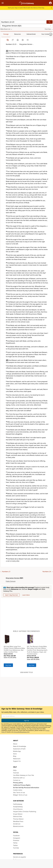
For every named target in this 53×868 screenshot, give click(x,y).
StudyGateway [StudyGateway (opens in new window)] (18, 807)
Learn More (26, 595)
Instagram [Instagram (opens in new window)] (17, 838)
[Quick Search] (23, 22)
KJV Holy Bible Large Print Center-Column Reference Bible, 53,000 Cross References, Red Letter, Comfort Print (14, 649)
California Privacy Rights (22, 785)
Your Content (35, 34)
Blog (15, 756)
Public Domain (11, 581)
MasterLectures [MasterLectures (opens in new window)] (18, 826)
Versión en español (19, 857)
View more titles (26, 672)
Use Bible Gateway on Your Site (24, 775)
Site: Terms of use (19, 793)
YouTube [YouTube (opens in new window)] (16, 848)
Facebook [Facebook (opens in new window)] (16, 836)
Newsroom (17, 759)
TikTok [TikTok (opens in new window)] (15, 843)
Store (15, 754)
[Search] (50, 22)
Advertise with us (19, 778)
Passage (4, 34)
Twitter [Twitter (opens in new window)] (15, 845)
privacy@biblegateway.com (21, 732)
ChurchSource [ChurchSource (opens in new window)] (18, 809)
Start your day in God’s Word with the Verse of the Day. (26, 8)
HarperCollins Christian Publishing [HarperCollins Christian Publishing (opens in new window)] (25, 812)
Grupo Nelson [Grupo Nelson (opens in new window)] (18, 814)
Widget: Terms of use (20, 795)
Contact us (17, 780)
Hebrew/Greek (24, 34)
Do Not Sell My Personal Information (26, 788)
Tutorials (16, 773)
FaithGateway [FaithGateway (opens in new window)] (18, 804)
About (15, 744)
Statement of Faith (19, 749)
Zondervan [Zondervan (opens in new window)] (17, 824)
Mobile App (17, 751)
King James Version (13, 578)
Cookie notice (18, 790)
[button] (50, 3)
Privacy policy (18, 783)
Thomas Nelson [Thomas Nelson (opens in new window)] (18, 819)
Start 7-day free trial (11, 595)
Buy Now (8, 665)
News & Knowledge (20, 746)
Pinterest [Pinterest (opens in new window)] (16, 840)
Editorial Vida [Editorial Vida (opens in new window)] (18, 816)
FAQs (15, 770)
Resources (13, 34)
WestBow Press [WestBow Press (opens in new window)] (18, 821)
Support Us (17, 761)
